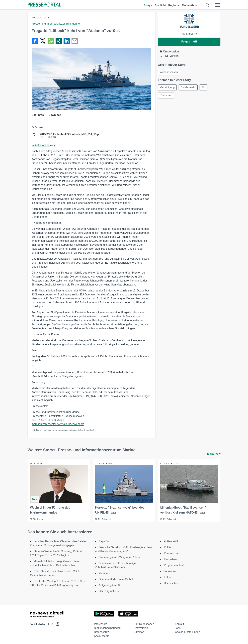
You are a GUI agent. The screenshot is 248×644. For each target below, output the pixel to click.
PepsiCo (104, 541)
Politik (168, 547)
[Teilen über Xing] (59, 41)
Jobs (178, 628)
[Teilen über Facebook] (35, 41)
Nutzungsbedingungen (107, 628)
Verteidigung (167, 88)
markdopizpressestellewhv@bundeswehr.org (58, 424)
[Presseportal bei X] (52, 624)
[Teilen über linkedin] (67, 41)
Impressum (101, 624)
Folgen (189, 42)
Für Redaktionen (144, 624)
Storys (148, 5)
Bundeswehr (189, 88)
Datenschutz (101, 632)
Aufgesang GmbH (109, 585)
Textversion (141, 628)
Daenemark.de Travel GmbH (116, 579)
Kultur (167, 577)
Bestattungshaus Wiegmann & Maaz (120, 557)
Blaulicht (160, 5)
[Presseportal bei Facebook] (47, 624)
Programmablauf (174, 565)
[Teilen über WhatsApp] (51, 41)
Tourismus (170, 571)
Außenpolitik (171, 541)
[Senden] (75, 41)
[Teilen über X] (43, 41)
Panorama (166, 96)
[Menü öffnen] (218, 5)
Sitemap (139, 632)
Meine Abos (189, 5)
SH (204, 88)
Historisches (171, 583)
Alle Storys (189, 34)
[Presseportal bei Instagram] (57, 624)
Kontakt (179, 624)
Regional (174, 5)
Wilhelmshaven (41, 145)
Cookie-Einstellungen (188, 632)
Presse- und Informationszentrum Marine (56, 24)
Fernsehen (170, 559)
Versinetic (105, 573)
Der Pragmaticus (109, 591)
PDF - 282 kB (71, 136)
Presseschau (172, 553)
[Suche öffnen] (207, 5)
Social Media (102, 636)
